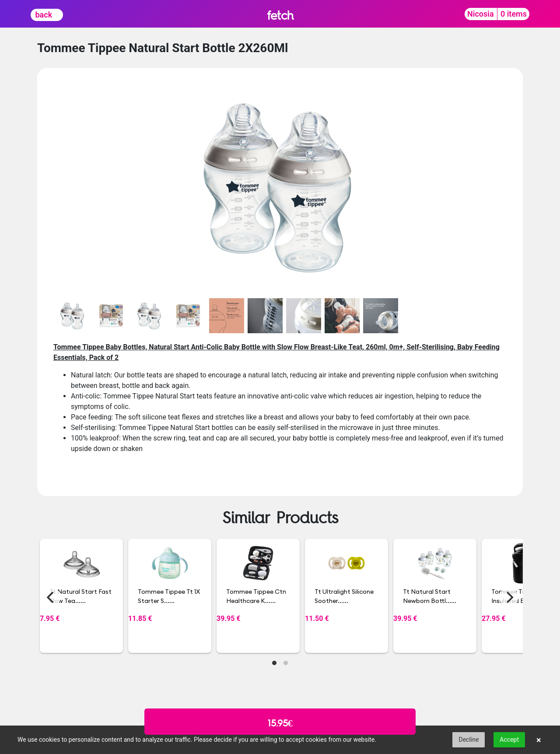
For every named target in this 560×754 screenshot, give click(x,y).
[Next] (509, 597)
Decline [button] (469, 740)
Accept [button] (509, 740)
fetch (280, 15)
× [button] (539, 740)
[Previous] (51, 597)
